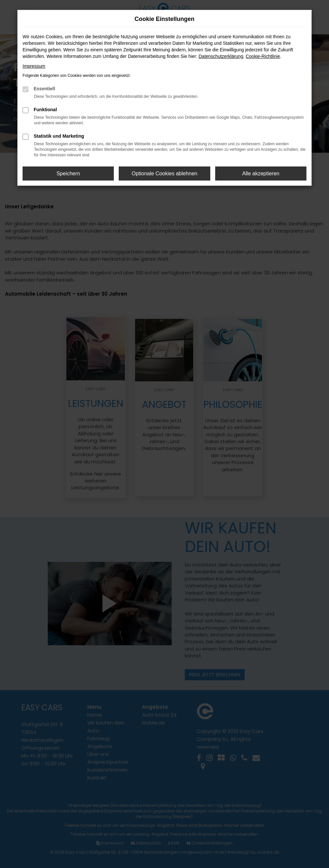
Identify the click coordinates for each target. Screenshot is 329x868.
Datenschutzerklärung (221, 56)
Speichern (68, 174)
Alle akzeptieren (261, 174)
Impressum (34, 66)
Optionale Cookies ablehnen (164, 174)
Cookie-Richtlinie (263, 56)
